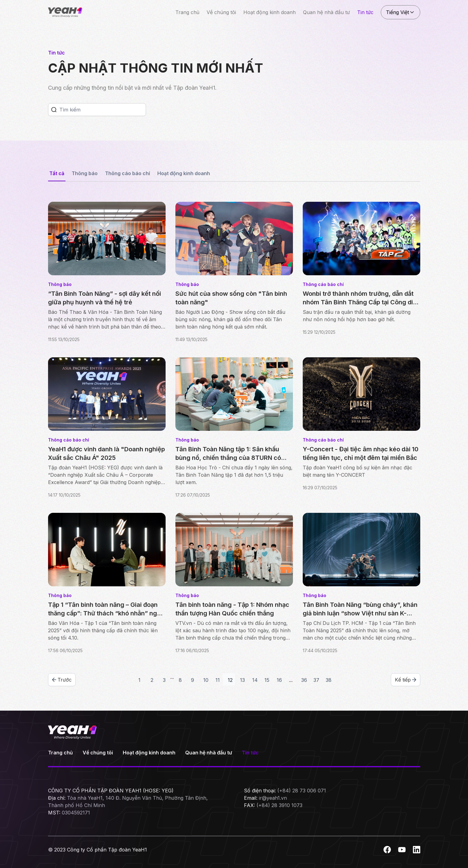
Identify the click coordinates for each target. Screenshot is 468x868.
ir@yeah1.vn (273, 798)
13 (242, 680)
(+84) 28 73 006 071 (302, 791)
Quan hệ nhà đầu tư (326, 12)
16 (279, 680)
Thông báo (85, 173)
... (172, 677)
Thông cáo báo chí (127, 173)
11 (218, 680)
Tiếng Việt (401, 12)
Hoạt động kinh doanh (270, 12)
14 (255, 680)
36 (304, 680)
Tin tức (365, 12)
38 (329, 680)
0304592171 (76, 813)
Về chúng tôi (221, 12)
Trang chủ (187, 12)
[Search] (103, 110)
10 (206, 680)
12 (230, 680)
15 (267, 680)
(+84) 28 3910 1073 (279, 805)
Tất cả (57, 173)
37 (316, 680)
